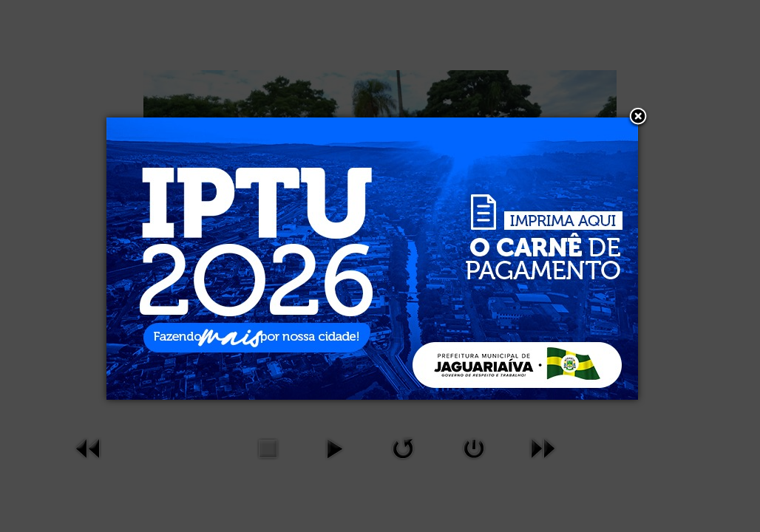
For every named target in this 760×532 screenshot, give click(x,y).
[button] (638, 117)
